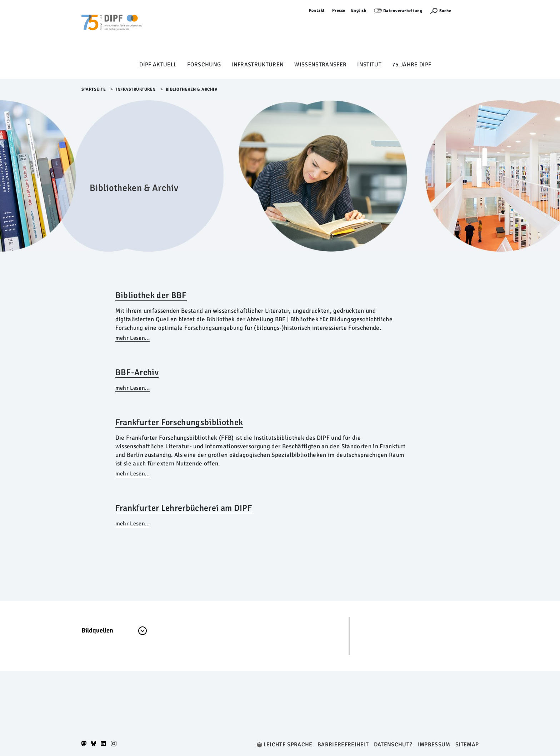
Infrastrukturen (257, 65)
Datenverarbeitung (403, 11)
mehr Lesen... (132, 338)
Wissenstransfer (320, 65)
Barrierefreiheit (343, 745)
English (359, 11)
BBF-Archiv (137, 372)
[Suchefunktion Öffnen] (440, 11)
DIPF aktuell (158, 65)
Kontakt (317, 11)
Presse (339, 11)
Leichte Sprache (288, 745)
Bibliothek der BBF (151, 295)
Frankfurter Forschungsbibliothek (179, 422)
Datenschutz (393, 745)
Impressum (434, 745)
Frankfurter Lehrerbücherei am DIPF (184, 508)
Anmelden (469, 11)
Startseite (94, 89)
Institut (369, 65)
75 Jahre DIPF (412, 65)
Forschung (204, 65)
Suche (445, 11)
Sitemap (467, 745)
